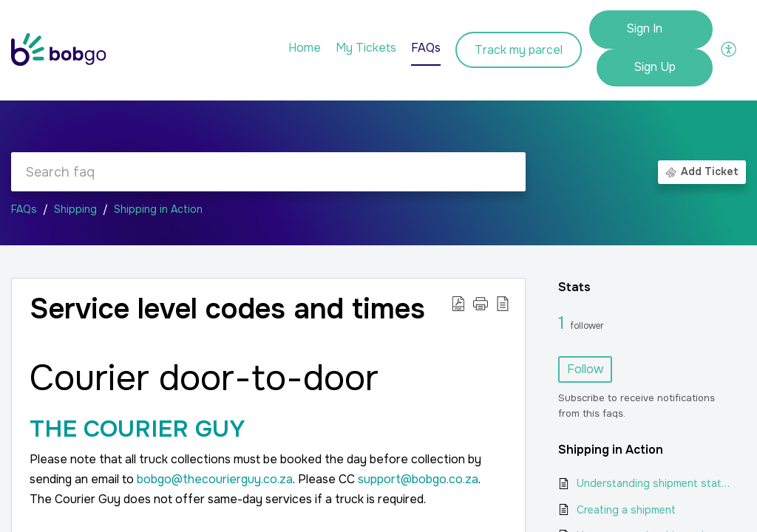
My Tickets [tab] (366, 48)
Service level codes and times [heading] (227, 310)
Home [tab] (305, 48)
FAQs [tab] (426, 48)
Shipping (75, 209)
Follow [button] (585, 369)
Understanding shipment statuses (654, 483)
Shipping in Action (158, 209)
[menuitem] (651, 30)
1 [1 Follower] (564, 323)
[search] (268, 172)
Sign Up (655, 67)
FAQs (24, 209)
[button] (729, 48)
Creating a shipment (626, 510)
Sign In (644, 28)
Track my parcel (519, 50)
